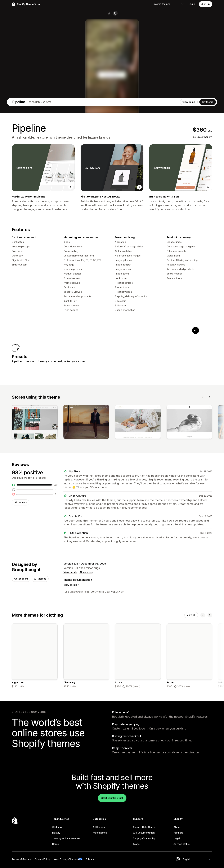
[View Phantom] (140, 483)
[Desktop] (109, 13)
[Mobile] (115, 13)
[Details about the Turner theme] (189, 792)
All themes (40, 714)
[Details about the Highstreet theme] (35, 792)
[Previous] (203, 530)
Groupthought (204, 264)
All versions (86, 707)
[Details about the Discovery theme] (86, 792)
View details (70, 707)
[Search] (183, 4)
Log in (192, 4)
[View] (35, 555)
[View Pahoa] (159, 483)
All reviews (21, 636)
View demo (189, 229)
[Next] (210, 530)
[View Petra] (177, 483)
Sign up (206, 4)
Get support (21, 714)
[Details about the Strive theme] (138, 792)
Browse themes (163, 4)
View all (191, 751)
